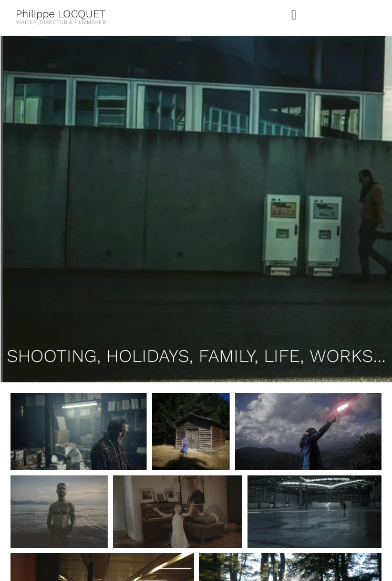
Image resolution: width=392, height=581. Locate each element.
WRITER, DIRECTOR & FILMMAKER (61, 22)
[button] (294, 15)
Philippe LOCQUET (61, 14)
